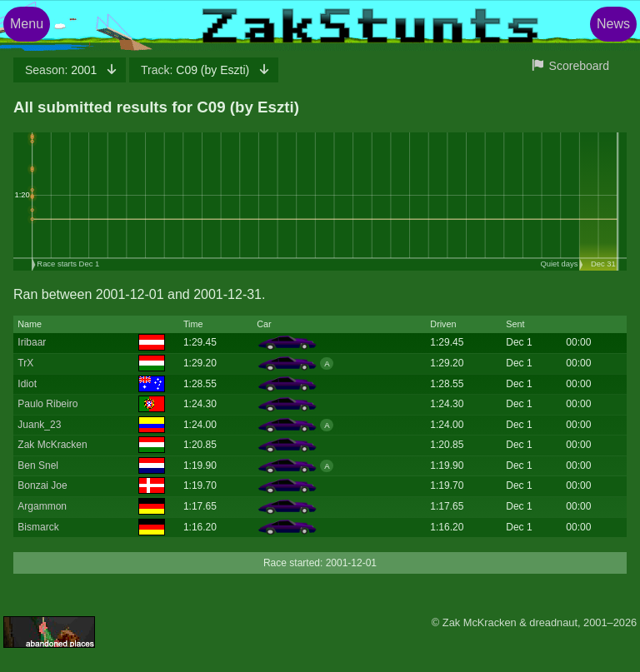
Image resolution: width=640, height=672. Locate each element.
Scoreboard (579, 66)
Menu (27, 24)
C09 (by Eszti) (197, 70)
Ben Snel (38, 465)
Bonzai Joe (42, 485)
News (613, 24)
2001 (62, 70)
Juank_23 (39, 425)
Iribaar (32, 342)
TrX (25, 363)
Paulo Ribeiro (47, 404)
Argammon (42, 506)
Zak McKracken (52, 445)
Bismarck (38, 527)
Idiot (27, 384)
